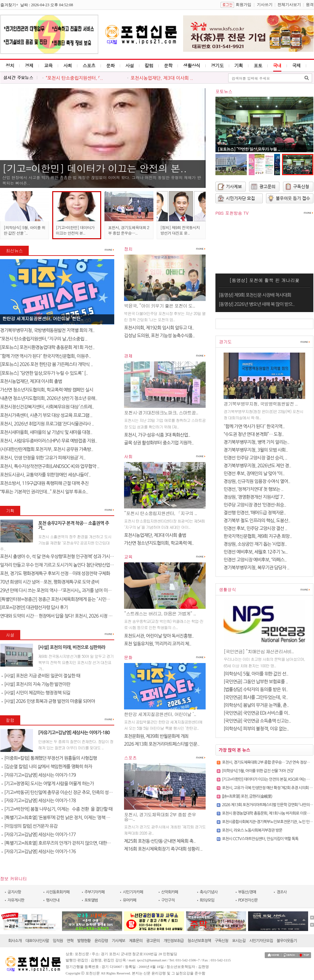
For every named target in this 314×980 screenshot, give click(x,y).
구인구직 (168, 900)
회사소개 (15, 941)
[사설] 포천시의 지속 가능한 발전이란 (36, 684)
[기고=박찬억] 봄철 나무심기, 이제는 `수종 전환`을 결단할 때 (57, 809)
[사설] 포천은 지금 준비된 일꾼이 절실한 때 (41, 676)
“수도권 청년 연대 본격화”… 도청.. (254, 434)
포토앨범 (91, 900)
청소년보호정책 (199, 941)
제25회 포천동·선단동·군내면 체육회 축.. (160, 841)
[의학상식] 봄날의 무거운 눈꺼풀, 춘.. (256, 705)
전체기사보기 (289, 5)
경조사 (282, 892)
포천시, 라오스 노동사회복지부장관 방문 (252, 830)
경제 (29, 65)
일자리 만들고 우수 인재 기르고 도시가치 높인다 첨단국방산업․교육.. (61, 565)
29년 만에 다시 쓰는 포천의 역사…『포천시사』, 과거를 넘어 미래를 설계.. (63, 590)
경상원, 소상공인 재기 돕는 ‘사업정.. (255, 544)
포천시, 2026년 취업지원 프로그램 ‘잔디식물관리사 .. (47, 424)
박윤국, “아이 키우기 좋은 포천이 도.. (159, 306)
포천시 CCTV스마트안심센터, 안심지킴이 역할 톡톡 (260, 839)
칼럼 (149, 65)
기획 (239, 65)
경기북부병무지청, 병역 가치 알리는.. (256, 442)
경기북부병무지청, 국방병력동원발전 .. (260, 404)
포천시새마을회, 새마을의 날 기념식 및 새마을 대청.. (46, 432)
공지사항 (14, 892)
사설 (130, 65)
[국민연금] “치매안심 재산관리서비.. (259, 651)
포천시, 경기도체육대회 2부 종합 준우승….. (129, 230)
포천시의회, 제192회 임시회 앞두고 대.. (159, 328)
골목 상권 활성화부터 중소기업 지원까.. (159, 443)
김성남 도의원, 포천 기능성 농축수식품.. (159, 336)
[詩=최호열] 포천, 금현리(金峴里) (247, 796)
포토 (258, 65)
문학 (168, 65)
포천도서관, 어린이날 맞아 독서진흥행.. (159, 636)
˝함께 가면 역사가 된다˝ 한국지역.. (254, 426)
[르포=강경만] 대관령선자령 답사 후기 (34, 607)
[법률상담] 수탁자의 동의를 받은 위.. (256, 689)
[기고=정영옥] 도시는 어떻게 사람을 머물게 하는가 (48, 784)
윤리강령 (101, 941)
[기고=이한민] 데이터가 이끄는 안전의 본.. (94, 168)
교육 (48, 65)
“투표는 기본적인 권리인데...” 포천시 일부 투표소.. (44, 492)
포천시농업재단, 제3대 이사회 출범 (31, 381)
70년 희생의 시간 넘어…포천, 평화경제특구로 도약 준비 (49, 582)
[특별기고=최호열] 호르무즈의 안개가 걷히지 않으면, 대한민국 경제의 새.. (68, 843)
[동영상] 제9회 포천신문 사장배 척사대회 (255, 295)
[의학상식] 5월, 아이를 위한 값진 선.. (256, 674)
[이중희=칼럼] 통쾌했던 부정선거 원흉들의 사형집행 (49, 758)
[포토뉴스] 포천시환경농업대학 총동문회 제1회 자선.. (47, 347)
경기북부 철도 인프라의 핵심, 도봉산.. (257, 521)
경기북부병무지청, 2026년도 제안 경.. (257, 466)
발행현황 (84, 941)
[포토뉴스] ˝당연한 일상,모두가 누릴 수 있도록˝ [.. (44, 373)
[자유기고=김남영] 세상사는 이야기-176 (39, 852)
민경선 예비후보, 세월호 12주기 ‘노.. (256, 552)
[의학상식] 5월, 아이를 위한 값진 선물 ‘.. (24, 230)
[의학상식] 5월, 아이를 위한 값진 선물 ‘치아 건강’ (258, 771)
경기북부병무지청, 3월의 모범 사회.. (256, 450)
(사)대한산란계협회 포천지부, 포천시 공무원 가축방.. (47, 449)
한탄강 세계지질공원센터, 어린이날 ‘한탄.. (43, 318)
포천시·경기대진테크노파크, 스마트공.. (161, 412)
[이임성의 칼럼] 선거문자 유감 (30, 826)
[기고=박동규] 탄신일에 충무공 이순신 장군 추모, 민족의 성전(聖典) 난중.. (68, 792)
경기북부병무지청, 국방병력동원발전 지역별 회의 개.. (47, 330)
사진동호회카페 (58, 892)
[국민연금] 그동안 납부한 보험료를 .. (256, 682)
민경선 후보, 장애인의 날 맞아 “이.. (254, 473)
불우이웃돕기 (287, 941)
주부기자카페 (95, 892)
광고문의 (153, 941)
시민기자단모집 (261, 941)
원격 (310, 5)
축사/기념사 (209, 892)
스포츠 (89, 65)
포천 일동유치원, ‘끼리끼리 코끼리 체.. (157, 644)
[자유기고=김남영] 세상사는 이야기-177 (39, 835)
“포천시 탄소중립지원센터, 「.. (74, 78)
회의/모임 (207, 900)
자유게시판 (16, 900)
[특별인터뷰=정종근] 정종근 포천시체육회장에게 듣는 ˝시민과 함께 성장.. (65, 599)
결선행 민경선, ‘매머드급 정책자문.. (255, 513)
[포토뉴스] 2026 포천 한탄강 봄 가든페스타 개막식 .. (46, 364)
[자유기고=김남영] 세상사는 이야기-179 (39, 775)
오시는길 (239, 941)
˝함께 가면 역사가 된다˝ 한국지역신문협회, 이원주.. (45, 356)
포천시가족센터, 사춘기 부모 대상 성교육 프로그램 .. (46, 415)
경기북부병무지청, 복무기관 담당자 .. (256, 568)
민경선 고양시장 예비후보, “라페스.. (255, 560)
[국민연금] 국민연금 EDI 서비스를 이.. (257, 713)
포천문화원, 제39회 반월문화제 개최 (156, 736)
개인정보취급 (174, 941)
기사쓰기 (265, 5)
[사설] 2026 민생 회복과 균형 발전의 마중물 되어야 (48, 701)
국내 (277, 65)
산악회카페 (170, 892)
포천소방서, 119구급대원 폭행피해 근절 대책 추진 (44, 483)
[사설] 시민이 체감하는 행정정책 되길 (36, 693)
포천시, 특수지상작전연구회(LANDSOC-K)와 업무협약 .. (50, 466)
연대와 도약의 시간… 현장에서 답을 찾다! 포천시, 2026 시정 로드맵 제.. (64, 616)
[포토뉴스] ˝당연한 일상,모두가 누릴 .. (249, 149)
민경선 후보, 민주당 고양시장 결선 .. (255, 528)
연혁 (70, 941)
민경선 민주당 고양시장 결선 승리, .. (255, 458)
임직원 (58, 941)
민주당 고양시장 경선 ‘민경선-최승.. (255, 505)
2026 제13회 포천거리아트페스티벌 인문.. (162, 744)
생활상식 (192, 65)
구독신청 (221, 941)
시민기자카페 (133, 892)
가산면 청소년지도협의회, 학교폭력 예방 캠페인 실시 (47, 390)
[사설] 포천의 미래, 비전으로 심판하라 (72, 647)
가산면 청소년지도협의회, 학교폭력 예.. (159, 543)
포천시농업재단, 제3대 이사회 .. (162, 78)
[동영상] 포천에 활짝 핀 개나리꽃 (265, 280)
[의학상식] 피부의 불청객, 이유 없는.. (256, 729)
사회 (68, 65)
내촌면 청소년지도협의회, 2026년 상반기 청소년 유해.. (48, 398)
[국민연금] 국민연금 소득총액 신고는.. (257, 721)
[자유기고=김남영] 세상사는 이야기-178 (39, 801)
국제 (296, 65)
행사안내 (53, 900)
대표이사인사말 (37, 941)
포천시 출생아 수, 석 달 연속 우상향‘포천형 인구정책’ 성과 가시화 (57, 556)
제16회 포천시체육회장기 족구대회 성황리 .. (163, 849)
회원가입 (243, 5)
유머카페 (129, 900)
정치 (10, 65)
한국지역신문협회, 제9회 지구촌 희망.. (258, 536)
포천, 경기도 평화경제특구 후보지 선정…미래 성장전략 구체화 (55, 573)
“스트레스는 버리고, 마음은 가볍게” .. (160, 613)
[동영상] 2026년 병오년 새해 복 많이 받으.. (257, 304)
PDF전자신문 (248, 900)
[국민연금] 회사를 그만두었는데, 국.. (256, 697)
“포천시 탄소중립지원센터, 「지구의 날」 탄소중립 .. (44, 339)
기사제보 (118, 941)
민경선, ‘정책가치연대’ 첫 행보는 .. (253, 489)
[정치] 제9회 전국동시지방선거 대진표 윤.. (180, 230)
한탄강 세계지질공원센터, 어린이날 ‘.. (160, 714)
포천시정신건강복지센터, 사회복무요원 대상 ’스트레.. (47, 407)
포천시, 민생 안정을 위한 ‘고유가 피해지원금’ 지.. (43, 458)
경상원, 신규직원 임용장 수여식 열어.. (257, 481)
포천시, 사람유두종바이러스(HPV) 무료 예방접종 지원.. (48, 441)
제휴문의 (136, 941)
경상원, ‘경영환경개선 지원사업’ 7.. (254, 497)
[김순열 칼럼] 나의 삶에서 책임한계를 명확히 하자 (47, 767)
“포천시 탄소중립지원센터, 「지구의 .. (160, 513)
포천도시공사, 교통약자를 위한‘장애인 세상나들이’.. (45, 475)
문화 (110, 65)
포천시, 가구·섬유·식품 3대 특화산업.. (157, 435)
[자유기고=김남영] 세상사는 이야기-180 (74, 733)
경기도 (217, 65)
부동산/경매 (247, 892)
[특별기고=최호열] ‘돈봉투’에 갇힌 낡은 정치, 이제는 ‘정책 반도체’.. (61, 818)
